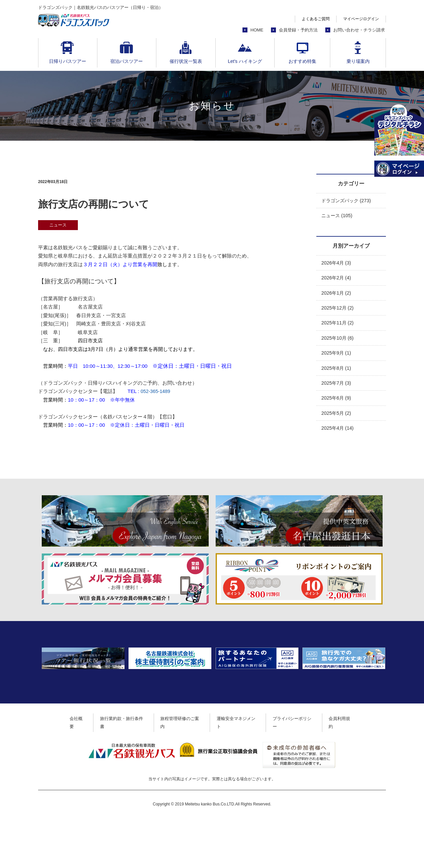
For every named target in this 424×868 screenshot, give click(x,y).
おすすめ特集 (302, 61)
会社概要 (69, 772)
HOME (257, 30)
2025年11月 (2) (338, 325)
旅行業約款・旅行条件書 (118, 772)
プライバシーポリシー (300, 772)
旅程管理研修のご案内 (180, 772)
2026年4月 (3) (337, 264)
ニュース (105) (338, 216)
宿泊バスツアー (127, 61)
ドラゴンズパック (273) (348, 201)
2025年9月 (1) (337, 356)
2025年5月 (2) (337, 418)
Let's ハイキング (245, 61)
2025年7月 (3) (337, 387)
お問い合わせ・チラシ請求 (359, 30)
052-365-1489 (156, 391)
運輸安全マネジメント (240, 772)
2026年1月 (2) (337, 294)
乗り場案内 (358, 61)
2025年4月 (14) (338, 433)
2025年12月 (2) (338, 310)
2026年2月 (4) (337, 279)
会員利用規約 (350, 772)
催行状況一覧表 (186, 61)
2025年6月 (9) (337, 402)
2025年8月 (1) (337, 372)
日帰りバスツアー (68, 61)
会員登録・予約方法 (298, 30)
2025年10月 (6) (338, 341)
